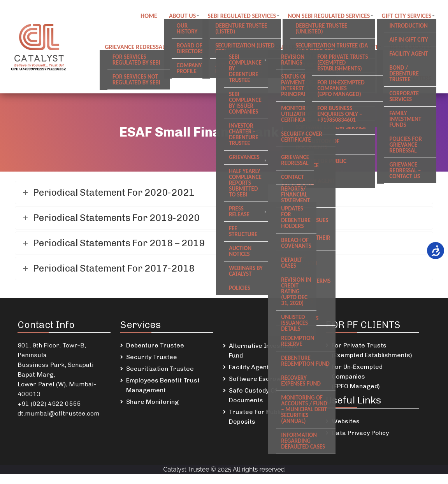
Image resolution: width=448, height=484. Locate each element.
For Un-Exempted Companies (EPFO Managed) (357, 376)
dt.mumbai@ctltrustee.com (58, 413)
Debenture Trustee (155, 345)
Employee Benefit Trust (344, 47)
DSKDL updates (410, 47)
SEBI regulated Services (242, 16)
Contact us (193, 47)
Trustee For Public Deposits (257, 417)
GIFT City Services (407, 16)
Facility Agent (249, 367)
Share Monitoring (152, 402)
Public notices (242, 47)
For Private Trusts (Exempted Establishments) (372, 350)
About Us (182, 16)
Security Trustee (152, 357)
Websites (346, 421)
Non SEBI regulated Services (329, 16)
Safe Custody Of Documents (253, 395)
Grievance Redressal (135, 47)
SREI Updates (365, 78)
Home (149, 16)
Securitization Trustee (160, 369)
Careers (286, 47)
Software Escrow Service (267, 379)
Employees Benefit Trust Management (163, 385)
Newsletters (413, 78)
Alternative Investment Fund (263, 351)
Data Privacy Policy (360, 433)
